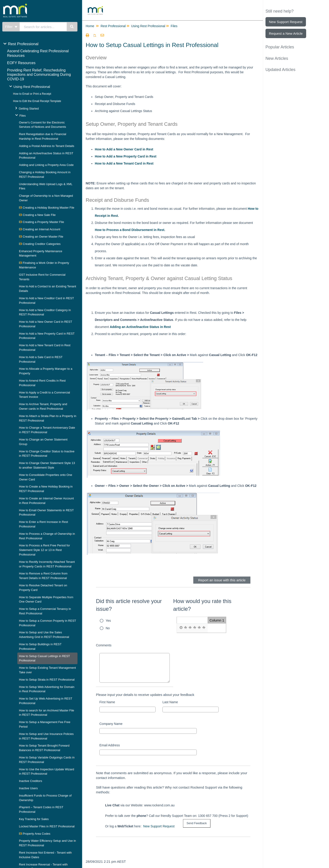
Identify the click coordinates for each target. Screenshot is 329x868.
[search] (43, 27)
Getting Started (29, 109)
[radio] (181, 628)
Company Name (111, 724)
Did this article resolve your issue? (129, 605)
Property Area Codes (35, 834)
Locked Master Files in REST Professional (47, 826)
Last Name (170, 702)
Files (23, 116)
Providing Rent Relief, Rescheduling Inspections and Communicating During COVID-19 (39, 75)
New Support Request (159, 826)
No (108, 628)
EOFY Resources (21, 63)
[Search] (72, 27)
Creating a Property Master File (41, 222)
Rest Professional (23, 44)
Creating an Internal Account (40, 229)
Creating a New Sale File (37, 215)
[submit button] (197, 823)
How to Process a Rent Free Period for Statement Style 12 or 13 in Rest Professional (44, 550)
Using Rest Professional (32, 87)
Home (90, 26)
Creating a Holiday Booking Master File (47, 208)
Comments (104, 645)
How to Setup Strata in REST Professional (47, 680)
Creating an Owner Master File (41, 237)
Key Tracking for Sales (34, 819)
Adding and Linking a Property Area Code (46, 165)
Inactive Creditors (31, 781)
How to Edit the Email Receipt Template (37, 101)
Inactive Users (28, 788)
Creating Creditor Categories (40, 244)
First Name (107, 702)
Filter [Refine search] (11, 27)
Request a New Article (286, 33)
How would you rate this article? (202, 605)
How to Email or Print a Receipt (32, 94)
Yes (108, 621)
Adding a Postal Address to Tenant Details (47, 146)
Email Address (110, 745)
